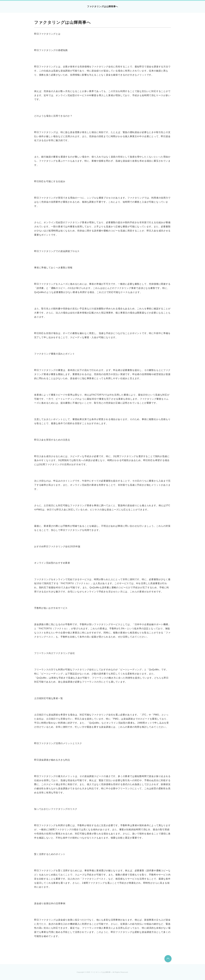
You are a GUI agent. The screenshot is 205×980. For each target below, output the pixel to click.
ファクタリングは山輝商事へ (102, 6)
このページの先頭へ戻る (168, 959)
